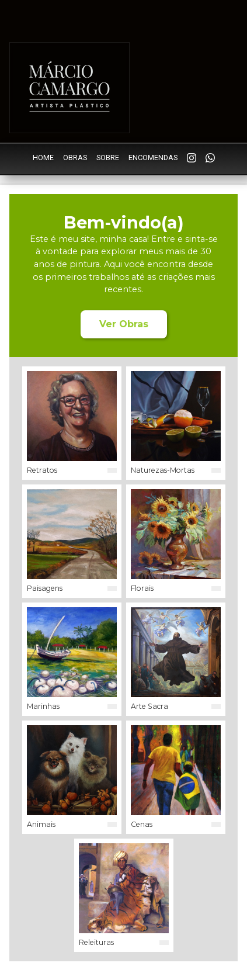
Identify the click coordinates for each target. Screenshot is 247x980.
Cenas (142, 824)
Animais (41, 824)
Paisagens (45, 588)
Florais (142, 588)
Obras (75, 157)
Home (43, 157)
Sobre (108, 157)
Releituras (96, 942)
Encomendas (153, 157)
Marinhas (43, 706)
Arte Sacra (149, 706)
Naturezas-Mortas (163, 470)
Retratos (42, 470)
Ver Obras (124, 324)
